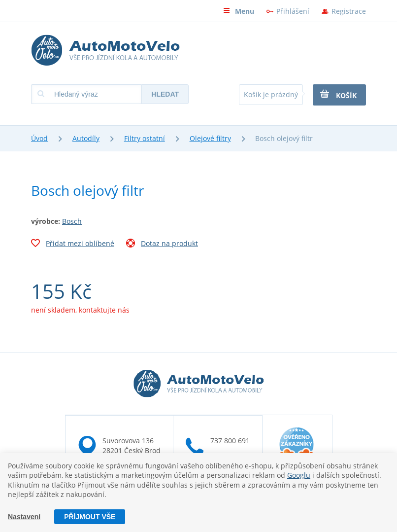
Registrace (349, 11)
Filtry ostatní (145, 138)
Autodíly (86, 138)
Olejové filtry (210, 138)
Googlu (299, 475)
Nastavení (24, 517)
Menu (239, 11)
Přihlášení (293, 11)
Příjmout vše (90, 517)
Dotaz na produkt (162, 245)
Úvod (39, 138)
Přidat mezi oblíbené (73, 245)
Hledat (165, 94)
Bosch (72, 221)
